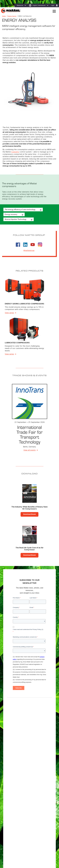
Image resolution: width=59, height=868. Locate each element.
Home (4, 16)
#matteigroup (29, 251)
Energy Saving (12, 16)
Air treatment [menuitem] (11, 802)
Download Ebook (29, 514)
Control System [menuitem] (11, 808)
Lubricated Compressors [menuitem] (14, 797)
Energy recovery (11, 214)
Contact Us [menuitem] (44, 839)
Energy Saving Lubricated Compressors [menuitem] (18, 794)
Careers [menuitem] (9, 829)
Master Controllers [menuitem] (12, 805)
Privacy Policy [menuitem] (15, 839)
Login (53, 5)
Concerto (15, 152)
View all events (30, 450)
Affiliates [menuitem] (9, 826)
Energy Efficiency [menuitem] (12, 814)
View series (9, 313)
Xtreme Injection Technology (15, 219)
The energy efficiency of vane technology (20, 209)
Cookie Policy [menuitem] (25, 839)
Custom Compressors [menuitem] (13, 799)
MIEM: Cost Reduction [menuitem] (13, 817)
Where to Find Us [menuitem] (12, 824)
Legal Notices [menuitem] (35, 839)
